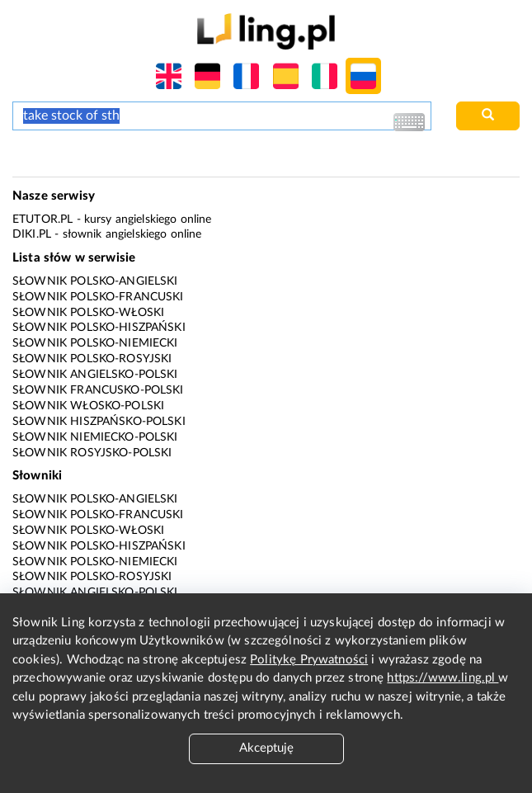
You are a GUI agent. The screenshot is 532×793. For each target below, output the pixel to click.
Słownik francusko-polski (98, 390)
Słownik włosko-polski (88, 406)
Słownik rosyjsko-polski (92, 453)
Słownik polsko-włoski (88, 313)
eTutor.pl (42, 219)
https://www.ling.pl (443, 678)
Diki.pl (32, 234)
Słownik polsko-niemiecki (95, 343)
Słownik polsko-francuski (98, 297)
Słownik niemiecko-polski (95, 437)
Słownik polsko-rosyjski (92, 359)
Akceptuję (266, 748)
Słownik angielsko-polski (95, 375)
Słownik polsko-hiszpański (99, 328)
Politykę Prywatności (309, 660)
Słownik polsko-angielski (95, 281)
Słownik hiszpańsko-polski (99, 422)
